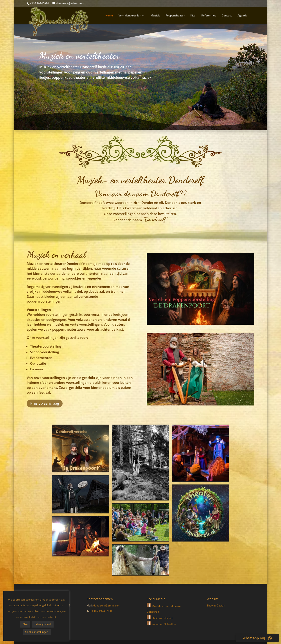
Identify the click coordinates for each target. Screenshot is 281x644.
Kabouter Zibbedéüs (161, 624)
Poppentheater (175, 16)
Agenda (242, 16)
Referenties (209, 16)
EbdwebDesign (216, 605)
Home (109, 16)
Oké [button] (24, 616)
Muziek (155, 16)
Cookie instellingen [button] (24, 632)
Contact (227, 16)
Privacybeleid (24, 624)
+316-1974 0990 (102, 611)
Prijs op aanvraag (45, 403)
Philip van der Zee (160, 618)
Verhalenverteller (130, 16)
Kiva (193, 16)
